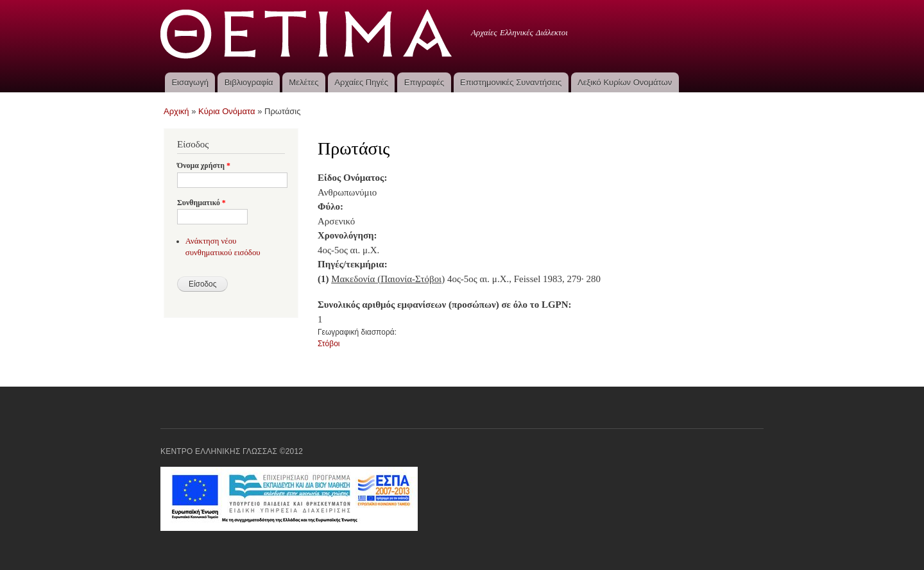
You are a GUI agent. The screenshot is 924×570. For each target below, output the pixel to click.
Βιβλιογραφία (249, 82)
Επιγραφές (424, 82)
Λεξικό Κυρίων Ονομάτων (625, 82)
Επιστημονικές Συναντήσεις (511, 82)
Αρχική (176, 111)
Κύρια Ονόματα (227, 111)
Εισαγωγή (190, 82)
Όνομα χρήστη (204, 165)
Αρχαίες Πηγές (361, 82)
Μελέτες (304, 82)
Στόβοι (329, 344)
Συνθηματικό (201, 203)
